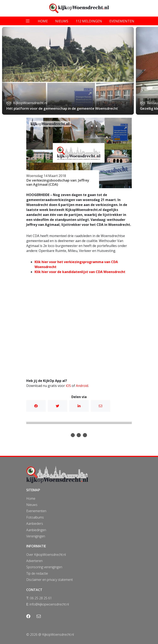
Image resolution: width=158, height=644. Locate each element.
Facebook (36, 406)
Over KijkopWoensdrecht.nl (46, 555)
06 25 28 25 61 (41, 598)
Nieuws (32, 505)
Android (82, 386)
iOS (68, 386)
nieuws (62, 21)
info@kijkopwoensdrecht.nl (49, 604)
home (43, 21)
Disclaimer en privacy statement (50, 580)
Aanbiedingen (36, 530)
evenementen (122, 21)
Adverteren (34, 561)
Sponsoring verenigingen (44, 567)
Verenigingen (36, 536)
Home (31, 498)
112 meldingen (89, 21)
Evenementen (36, 511)
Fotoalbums (35, 517)
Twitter (57, 406)
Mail (101, 406)
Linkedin (79, 406)
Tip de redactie (37, 573)
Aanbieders (35, 524)
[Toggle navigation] (28, 21)
